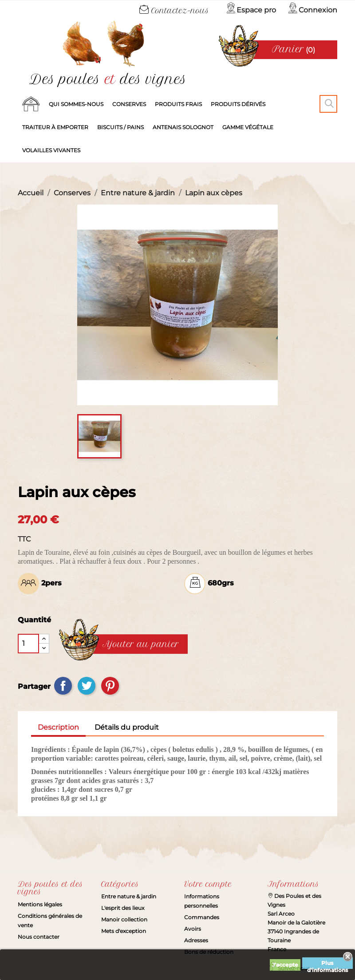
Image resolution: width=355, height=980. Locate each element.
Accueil (31, 104)
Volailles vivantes (51, 150)
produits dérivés (238, 104)
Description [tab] (58, 727)
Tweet (87, 686)
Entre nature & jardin (129, 896)
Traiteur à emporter (55, 127)
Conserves (129, 104)
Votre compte (208, 884)
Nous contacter (39, 937)
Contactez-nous (174, 11)
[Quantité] (28, 644)
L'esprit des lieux (123, 908)
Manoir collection (124, 919)
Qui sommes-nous (76, 104)
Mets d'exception (124, 931)
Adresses (196, 940)
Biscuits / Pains (120, 127)
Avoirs (193, 929)
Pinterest (110, 686)
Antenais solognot (183, 127)
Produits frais (178, 104)
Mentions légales (40, 904)
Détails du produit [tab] (127, 727)
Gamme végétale (248, 127)
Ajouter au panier (141, 644)
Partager (63, 686)
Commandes (202, 917)
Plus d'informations (327, 964)
